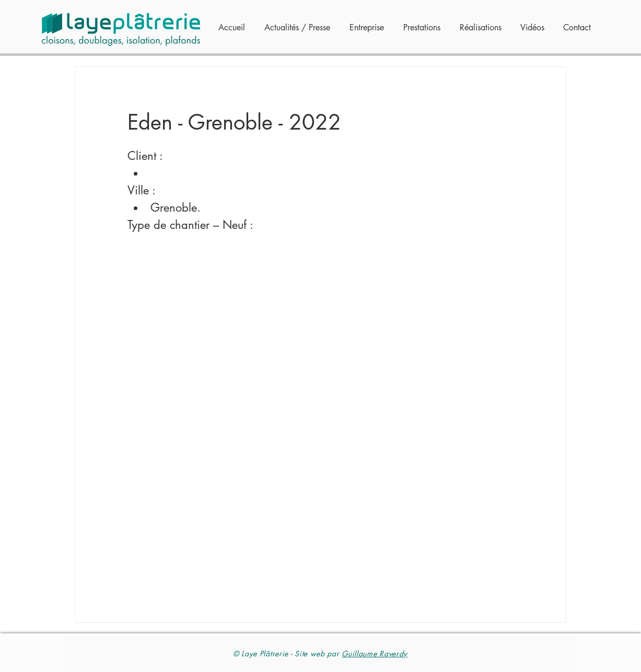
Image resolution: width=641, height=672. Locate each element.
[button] (420, 28)
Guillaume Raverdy (375, 653)
